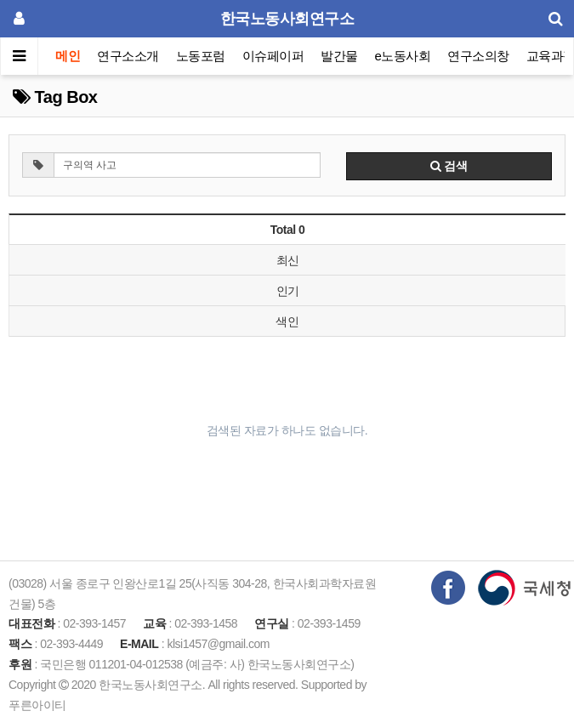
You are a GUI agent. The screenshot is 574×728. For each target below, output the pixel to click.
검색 (449, 166)
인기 (288, 291)
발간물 (339, 56)
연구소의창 (478, 56)
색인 (287, 321)
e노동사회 (403, 56)
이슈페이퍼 (273, 56)
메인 (68, 56)
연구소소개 (128, 56)
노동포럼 (201, 56)
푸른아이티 (37, 705)
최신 (288, 260)
